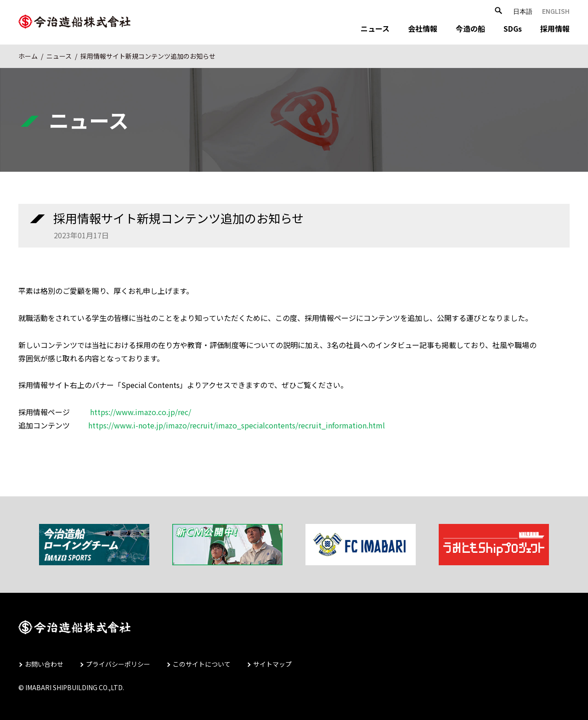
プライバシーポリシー (118, 664)
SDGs (513, 28)
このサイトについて (202, 664)
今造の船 (470, 28)
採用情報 (555, 28)
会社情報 (423, 28)
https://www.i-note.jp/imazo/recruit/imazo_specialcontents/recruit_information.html (237, 425)
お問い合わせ (44, 664)
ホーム (28, 56)
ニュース (375, 28)
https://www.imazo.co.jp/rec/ (141, 412)
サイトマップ (272, 664)
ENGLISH (556, 11)
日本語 (523, 11)
